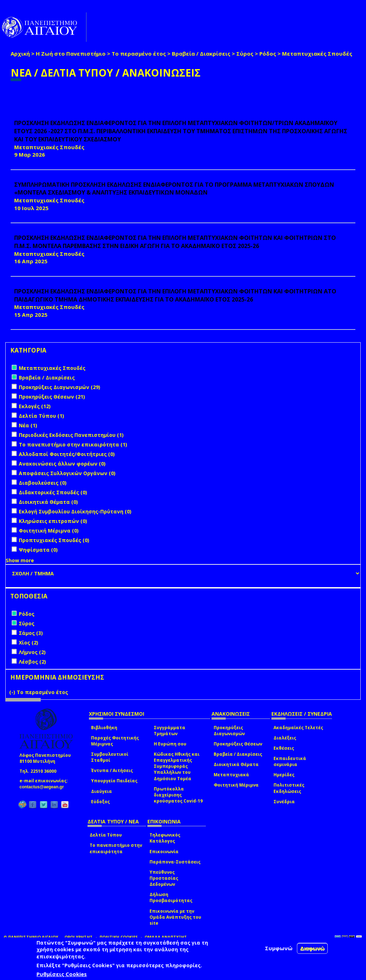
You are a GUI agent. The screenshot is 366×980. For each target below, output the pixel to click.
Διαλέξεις (285, 738)
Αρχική (20, 53)
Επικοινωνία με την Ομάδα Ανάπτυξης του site (175, 917)
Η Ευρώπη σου (170, 744)
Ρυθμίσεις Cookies (62, 974)
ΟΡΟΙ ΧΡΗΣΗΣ (79, 937)
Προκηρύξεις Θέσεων (238, 744)
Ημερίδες (284, 775)
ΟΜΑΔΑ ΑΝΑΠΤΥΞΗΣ (166, 937)
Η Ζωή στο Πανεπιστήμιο (71, 53)
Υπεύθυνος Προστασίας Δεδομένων (164, 878)
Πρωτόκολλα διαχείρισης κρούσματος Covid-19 (178, 795)
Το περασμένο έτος (139, 53)
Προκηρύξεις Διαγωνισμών (229, 731)
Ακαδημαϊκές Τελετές (298, 728)
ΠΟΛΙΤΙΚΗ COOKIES (119, 937)
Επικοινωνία (164, 852)
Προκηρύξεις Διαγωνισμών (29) (60, 387)
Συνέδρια (284, 802)
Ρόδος (268, 53)
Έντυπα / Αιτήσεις (112, 770)
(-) (13, 692)
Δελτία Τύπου (106, 835)
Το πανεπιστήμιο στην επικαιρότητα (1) (73, 444)
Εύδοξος (100, 802)
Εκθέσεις (284, 748)
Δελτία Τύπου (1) (41, 416)
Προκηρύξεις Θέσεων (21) (52, 397)
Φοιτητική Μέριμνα (236, 785)
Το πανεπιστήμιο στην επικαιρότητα (116, 848)
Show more (20, 560)
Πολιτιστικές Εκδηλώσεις (289, 788)
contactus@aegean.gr (44, 787)
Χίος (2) (29, 643)
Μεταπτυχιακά (231, 775)
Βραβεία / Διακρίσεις (201, 53)
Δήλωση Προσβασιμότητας (171, 897)
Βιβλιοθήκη (104, 728)
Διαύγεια (102, 791)
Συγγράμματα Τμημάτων (170, 731)
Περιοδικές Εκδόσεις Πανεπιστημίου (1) (71, 435)
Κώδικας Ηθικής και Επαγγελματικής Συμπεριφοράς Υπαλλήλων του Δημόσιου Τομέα (177, 766)
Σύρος (245, 53)
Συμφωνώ (279, 948)
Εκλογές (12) (35, 406)
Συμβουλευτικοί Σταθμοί (110, 757)
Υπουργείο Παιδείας (114, 781)
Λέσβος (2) (32, 662)
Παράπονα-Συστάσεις (175, 862)
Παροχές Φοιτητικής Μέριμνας (115, 741)
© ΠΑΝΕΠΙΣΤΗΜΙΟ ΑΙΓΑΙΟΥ (31, 937)
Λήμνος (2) (32, 652)
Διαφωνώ (312, 948)
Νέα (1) (28, 425)
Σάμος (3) (31, 633)
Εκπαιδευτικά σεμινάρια (290, 761)
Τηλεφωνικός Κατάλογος (165, 838)
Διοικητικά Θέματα (236, 764)
